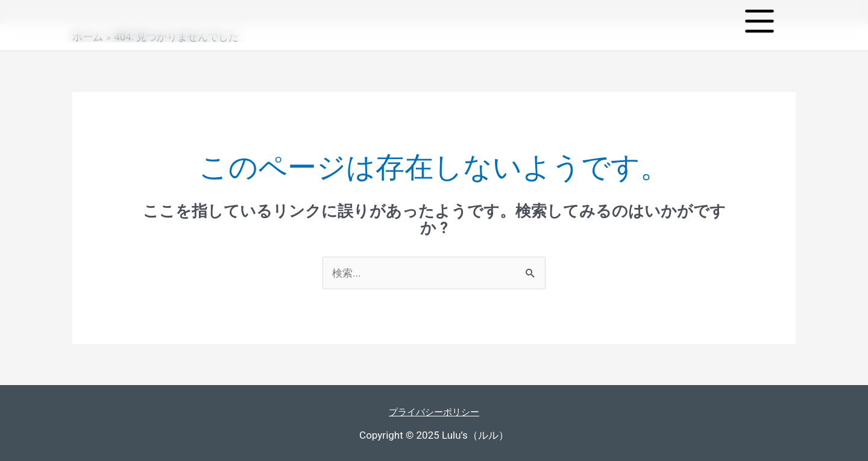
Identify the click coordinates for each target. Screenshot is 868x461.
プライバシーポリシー (434, 412)
